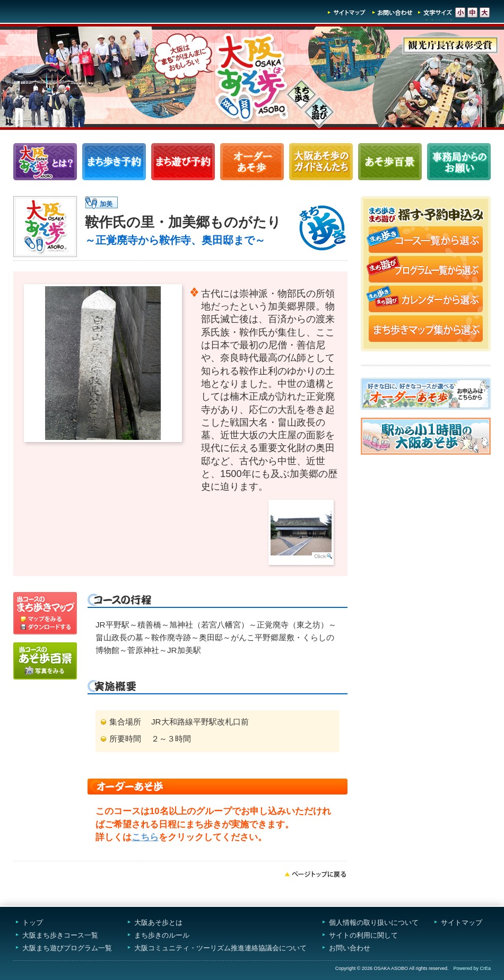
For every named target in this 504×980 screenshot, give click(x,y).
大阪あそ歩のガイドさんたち (321, 162)
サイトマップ (347, 12)
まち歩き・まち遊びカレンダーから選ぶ (426, 300)
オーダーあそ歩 (252, 162)
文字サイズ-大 (485, 12)
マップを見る (45, 607)
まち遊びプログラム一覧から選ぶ (426, 270)
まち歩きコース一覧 (114, 162)
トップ (33, 922)
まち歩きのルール (162, 935)
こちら (145, 837)
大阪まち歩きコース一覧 (60, 935)
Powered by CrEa (472, 968)
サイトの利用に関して (363, 935)
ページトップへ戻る (316, 874)
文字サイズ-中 (472, 12)
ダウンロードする (45, 629)
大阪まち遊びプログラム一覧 (67, 948)
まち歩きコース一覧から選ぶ (426, 241)
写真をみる (45, 661)
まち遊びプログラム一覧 (183, 162)
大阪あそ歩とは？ (45, 162)
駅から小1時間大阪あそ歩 (426, 436)
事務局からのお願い (459, 162)
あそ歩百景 (390, 162)
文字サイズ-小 (460, 12)
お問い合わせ (393, 12)
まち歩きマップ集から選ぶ (426, 330)
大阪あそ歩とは (158, 922)
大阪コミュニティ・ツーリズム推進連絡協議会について (220, 948)
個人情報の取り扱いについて (374, 922)
